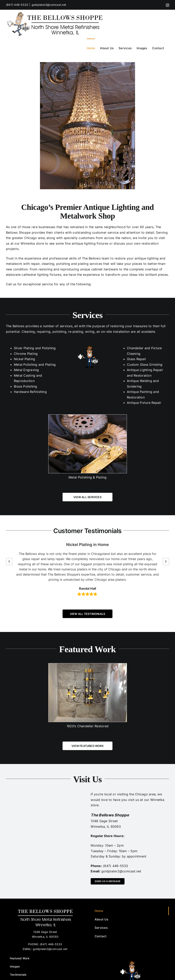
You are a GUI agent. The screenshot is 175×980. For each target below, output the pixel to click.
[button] (9, 561)
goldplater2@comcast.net (49, 5)
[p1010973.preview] (87, 126)
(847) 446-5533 (17, 5)
